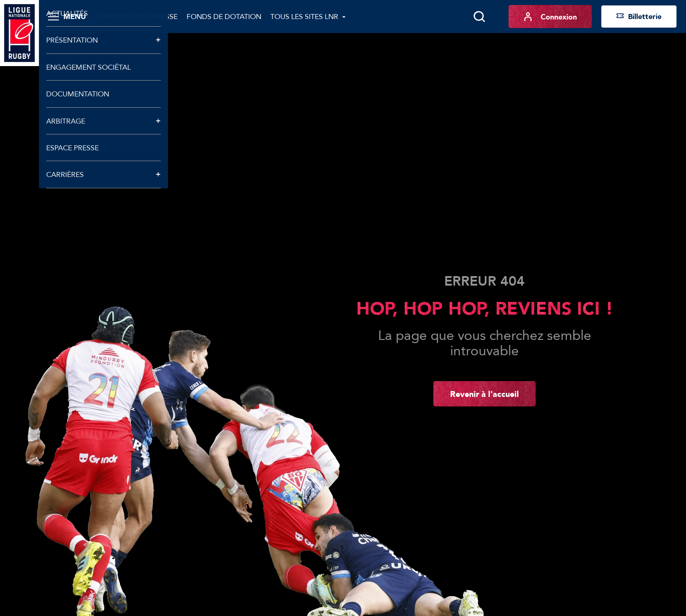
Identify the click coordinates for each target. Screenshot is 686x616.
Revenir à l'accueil (485, 394)
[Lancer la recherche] (479, 17)
